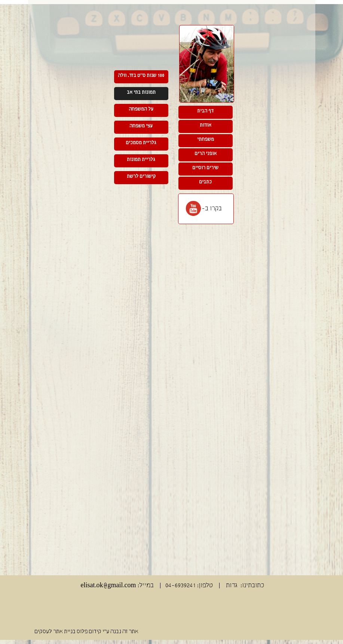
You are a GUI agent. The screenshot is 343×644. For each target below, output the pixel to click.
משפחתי (206, 140)
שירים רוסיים (205, 168)
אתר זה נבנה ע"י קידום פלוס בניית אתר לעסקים (86, 632)
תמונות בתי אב (141, 92)
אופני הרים (206, 154)
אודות (206, 125)
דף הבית (205, 111)
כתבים (205, 182)
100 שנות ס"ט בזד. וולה (141, 76)
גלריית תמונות (141, 160)
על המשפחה (141, 109)
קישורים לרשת (141, 177)
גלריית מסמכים (141, 143)
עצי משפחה (141, 126)
